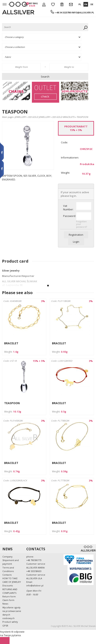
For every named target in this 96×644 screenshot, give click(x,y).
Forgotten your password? (82, 224)
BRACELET (11, 343)
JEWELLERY (20, 117)
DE (92, 4)
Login (76, 242)
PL (80, 4)
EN (86, 4)
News (5, 604)
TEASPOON (12, 403)
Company (7, 557)
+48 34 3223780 (63, 12)
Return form (9, 596)
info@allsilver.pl (83, 12)
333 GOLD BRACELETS (63, 117)
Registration (76, 235)
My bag (33, 4)
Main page (7, 117)
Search (45, 77)
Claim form (8, 600)
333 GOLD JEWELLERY (39, 117)
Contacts (7, 575)
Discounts (8, 585)
